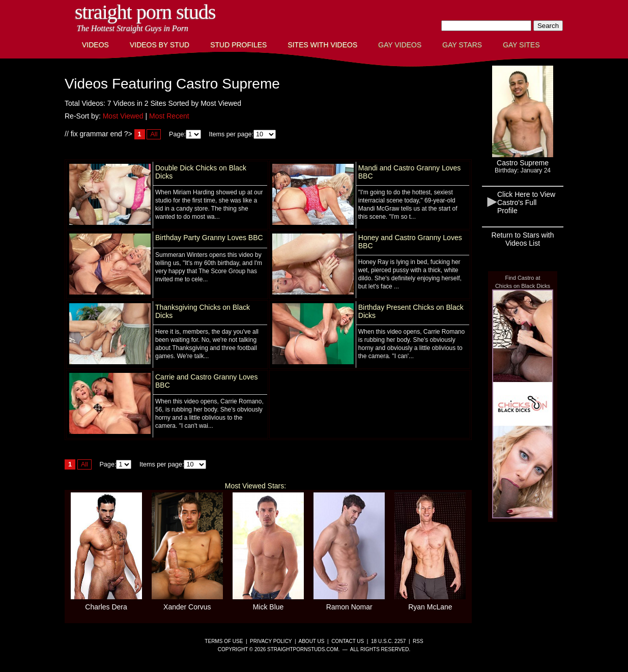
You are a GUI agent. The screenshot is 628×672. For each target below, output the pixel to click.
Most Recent (169, 116)
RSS (418, 641)
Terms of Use (224, 641)
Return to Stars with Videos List (523, 239)
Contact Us (348, 641)
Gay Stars (462, 45)
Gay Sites (521, 45)
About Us (312, 641)
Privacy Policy (271, 641)
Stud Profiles (238, 45)
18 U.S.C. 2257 (388, 641)
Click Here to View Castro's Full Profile (526, 202)
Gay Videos (400, 45)
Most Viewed (123, 116)
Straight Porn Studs (145, 12)
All (154, 134)
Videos (95, 45)
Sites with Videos (322, 45)
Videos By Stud (160, 45)
